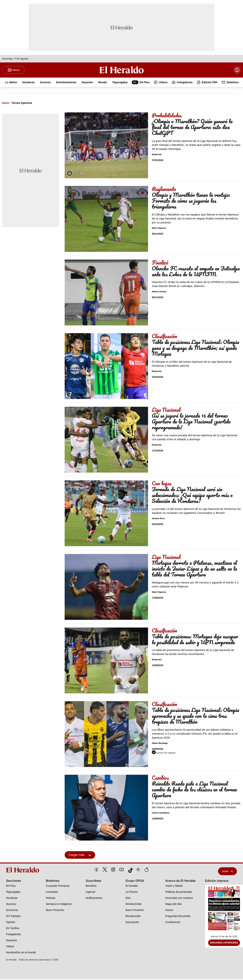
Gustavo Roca (158, 519)
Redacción (157, 155)
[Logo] (121, 70)
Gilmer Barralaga (160, 744)
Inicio (6, 104)
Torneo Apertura (22, 104)
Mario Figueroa (159, 229)
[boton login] (237, 70)
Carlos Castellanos (161, 814)
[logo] (23, 871)
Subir (227, 872)
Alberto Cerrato (159, 293)
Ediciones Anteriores (224, 944)
